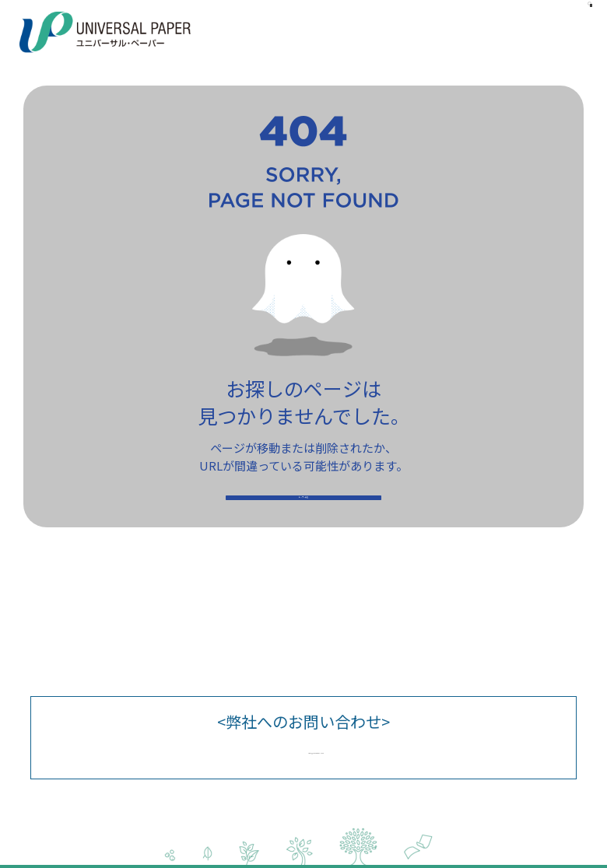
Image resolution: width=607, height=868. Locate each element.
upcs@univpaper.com (316, 747)
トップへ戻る (303, 514)
